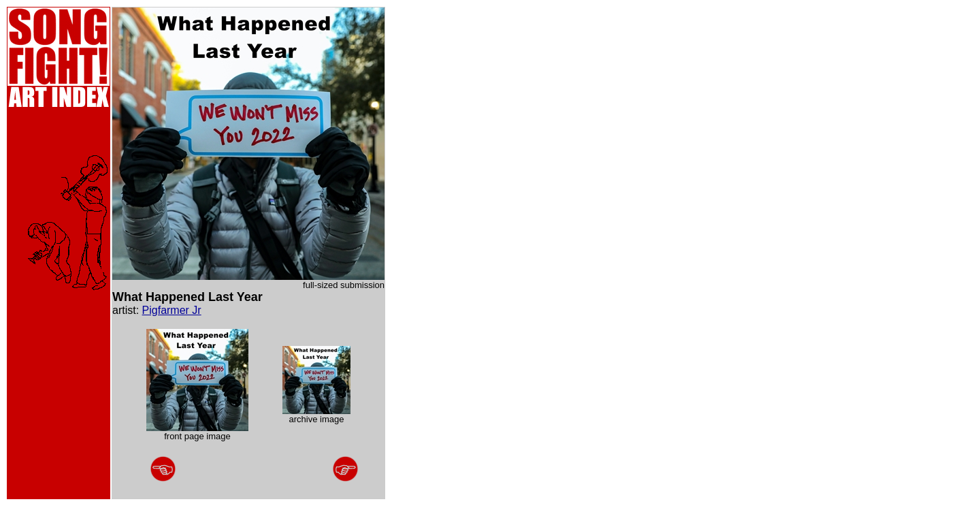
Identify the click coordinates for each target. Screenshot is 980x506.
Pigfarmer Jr (172, 310)
